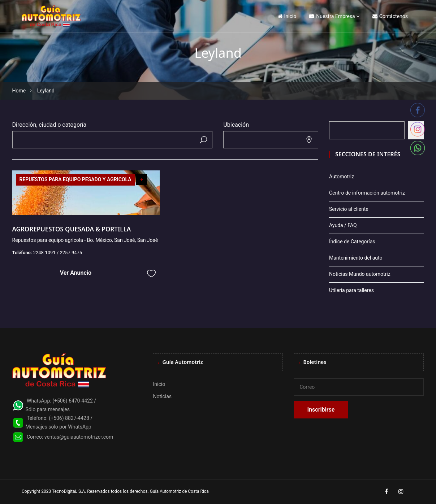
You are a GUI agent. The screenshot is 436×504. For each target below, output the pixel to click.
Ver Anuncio (76, 273)
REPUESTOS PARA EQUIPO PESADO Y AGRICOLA (75, 179)
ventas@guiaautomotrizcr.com (79, 437)
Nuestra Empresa (332, 16)
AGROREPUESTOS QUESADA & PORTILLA (72, 229)
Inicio (287, 16)
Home (19, 91)
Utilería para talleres (351, 290)
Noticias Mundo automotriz (360, 274)
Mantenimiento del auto (356, 258)
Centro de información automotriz (367, 193)
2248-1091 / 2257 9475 (58, 253)
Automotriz (342, 177)
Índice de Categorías (352, 242)
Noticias (162, 396)
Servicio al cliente (349, 209)
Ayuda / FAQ (343, 225)
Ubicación (236, 125)
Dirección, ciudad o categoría (49, 125)
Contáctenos (390, 16)
